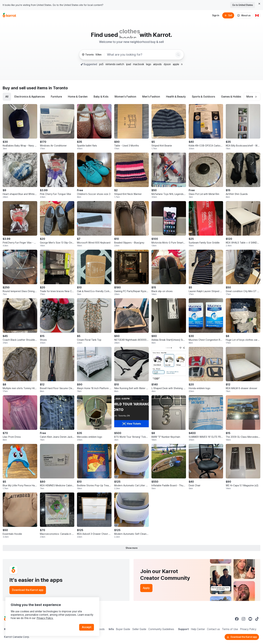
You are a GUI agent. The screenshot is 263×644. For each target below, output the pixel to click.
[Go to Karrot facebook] (237, 619)
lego (149, 64)
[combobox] (140, 55)
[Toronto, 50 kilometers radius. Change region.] (92, 55)
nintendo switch (115, 64)
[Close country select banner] (259, 4)
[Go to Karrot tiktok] (257, 619)
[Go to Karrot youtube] (250, 619)
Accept (87, 627)
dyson (167, 64)
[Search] (178, 55)
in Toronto (58, 88)
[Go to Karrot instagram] (244, 619)
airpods (157, 64)
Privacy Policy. (45, 618)
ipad (129, 64)
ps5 (101, 64)
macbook (139, 64)
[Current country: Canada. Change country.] (257, 15)
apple (176, 64)
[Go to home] (9, 15)
